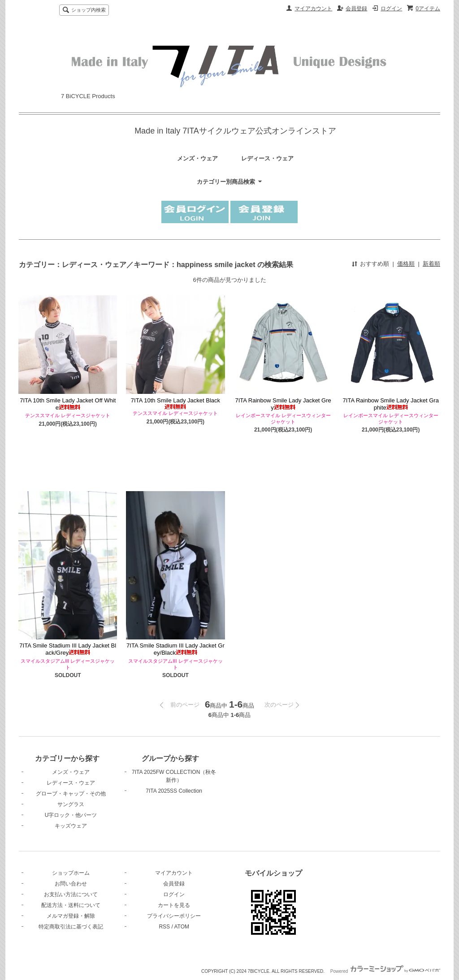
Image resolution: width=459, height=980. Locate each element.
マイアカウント (313, 9)
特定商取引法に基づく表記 (71, 927)
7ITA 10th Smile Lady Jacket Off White (68, 404)
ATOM (182, 927)
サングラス (71, 804)
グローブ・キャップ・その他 (71, 794)
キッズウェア (71, 826)
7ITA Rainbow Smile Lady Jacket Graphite (391, 404)
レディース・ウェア (267, 158)
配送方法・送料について (71, 905)
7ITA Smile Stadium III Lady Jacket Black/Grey (68, 649)
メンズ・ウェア (197, 158)
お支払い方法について (71, 894)
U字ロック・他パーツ (71, 815)
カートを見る (174, 905)
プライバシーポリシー (174, 916)
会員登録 (356, 9)
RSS (164, 927)
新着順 (431, 264)
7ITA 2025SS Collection (174, 791)
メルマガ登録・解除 (71, 916)
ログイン (391, 9)
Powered (385, 971)
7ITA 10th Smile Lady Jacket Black (175, 403)
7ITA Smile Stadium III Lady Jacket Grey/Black (175, 649)
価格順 (406, 264)
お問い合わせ (71, 884)
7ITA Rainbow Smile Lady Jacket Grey (283, 404)
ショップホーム (71, 873)
